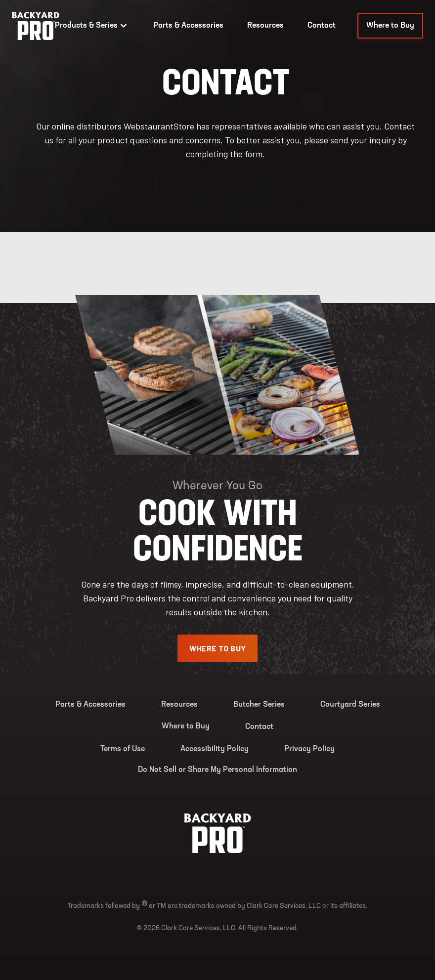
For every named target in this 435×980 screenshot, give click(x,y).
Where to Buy (390, 26)
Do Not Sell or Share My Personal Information (217, 770)
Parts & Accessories (188, 26)
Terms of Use (123, 749)
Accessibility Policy (215, 749)
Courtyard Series (350, 705)
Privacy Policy (309, 749)
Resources (265, 26)
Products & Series (92, 26)
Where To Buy (218, 648)
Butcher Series (259, 705)
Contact (322, 26)
